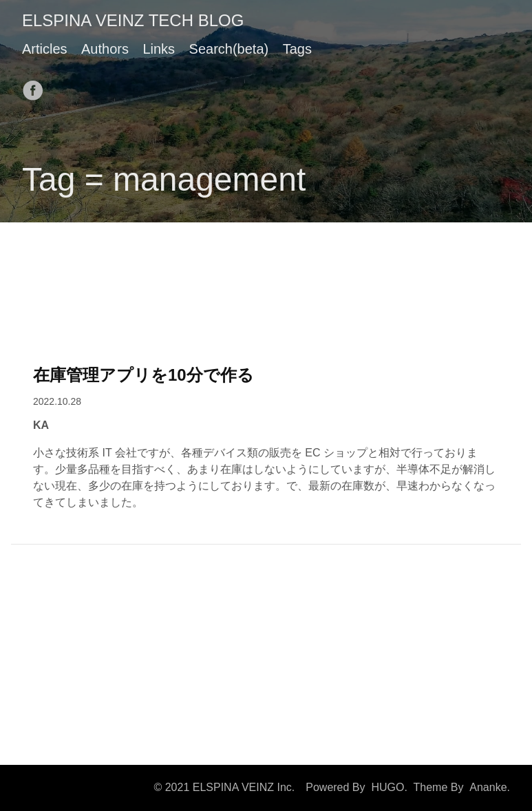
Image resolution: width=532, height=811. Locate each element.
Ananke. (490, 787)
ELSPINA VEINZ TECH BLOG (133, 20)
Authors (105, 49)
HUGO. (389, 787)
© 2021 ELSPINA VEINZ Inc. (224, 787)
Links (159, 49)
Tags (297, 49)
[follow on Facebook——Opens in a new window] (37, 86)
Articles (45, 49)
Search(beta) (229, 49)
